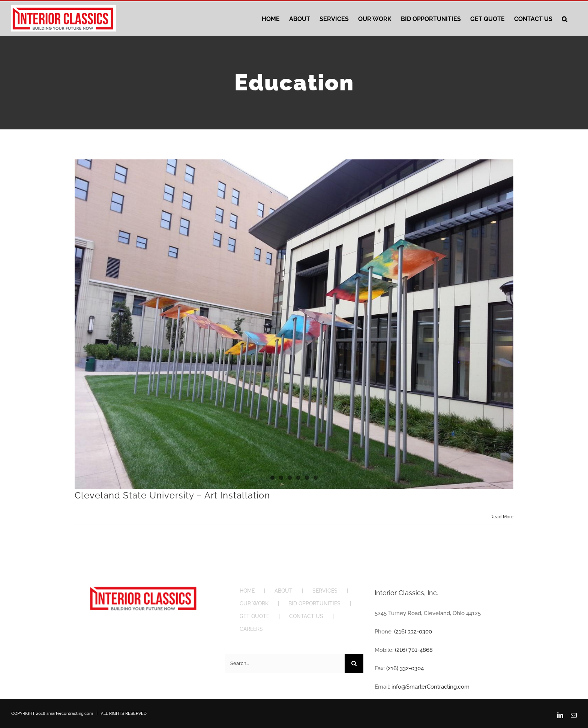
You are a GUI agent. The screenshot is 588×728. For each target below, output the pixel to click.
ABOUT (283, 591)
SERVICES (325, 591)
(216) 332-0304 (405, 668)
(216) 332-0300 (413, 632)
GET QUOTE (254, 616)
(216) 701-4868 (414, 650)
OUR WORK (254, 603)
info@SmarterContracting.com (430, 687)
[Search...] (285, 663)
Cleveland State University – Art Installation (172, 495)
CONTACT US (306, 616)
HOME (247, 591)
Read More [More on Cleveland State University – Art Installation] (502, 517)
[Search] (354, 663)
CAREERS (251, 629)
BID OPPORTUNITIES (314, 603)
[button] (565, 18)
